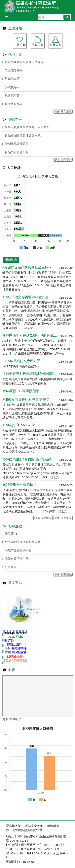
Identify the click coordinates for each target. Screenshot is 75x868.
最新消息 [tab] (11, 260)
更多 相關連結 (63, 575)
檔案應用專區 (14, 95)
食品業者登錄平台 (17, 152)
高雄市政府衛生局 (17, 559)
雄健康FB (11, 533)
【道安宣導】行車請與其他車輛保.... (30, 374)
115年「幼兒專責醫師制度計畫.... (27, 297)
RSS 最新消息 (43, 518)
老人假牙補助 (14, 70)
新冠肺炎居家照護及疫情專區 (24, 62)
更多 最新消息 (63, 518)
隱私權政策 (13, 826)
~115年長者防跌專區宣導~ (22, 361)
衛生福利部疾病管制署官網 (23, 542)
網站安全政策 (34, 826)
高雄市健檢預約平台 (18, 550)
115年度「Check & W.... (20, 425)
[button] (67, 17)
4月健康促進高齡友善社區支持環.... (29, 267)
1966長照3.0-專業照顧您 (21, 391)
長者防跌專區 (14, 104)
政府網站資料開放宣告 (28, 830)
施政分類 (38, 45)
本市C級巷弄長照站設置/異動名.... (28, 400)
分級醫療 (11, 567)
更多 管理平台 (63, 160)
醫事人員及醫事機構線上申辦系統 (27, 127)
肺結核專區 (12, 87)
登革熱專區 (12, 79)
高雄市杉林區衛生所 (38, 7)
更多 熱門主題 (63, 111)
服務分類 (56, 45)
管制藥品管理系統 (17, 144)
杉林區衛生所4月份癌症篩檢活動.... (29, 459)
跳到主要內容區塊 (2, 2)
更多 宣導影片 (12, 719)
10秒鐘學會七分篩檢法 (19, 485)
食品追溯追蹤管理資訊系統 (23, 135)
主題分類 (20, 45)
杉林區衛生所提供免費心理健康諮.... (30, 336)
